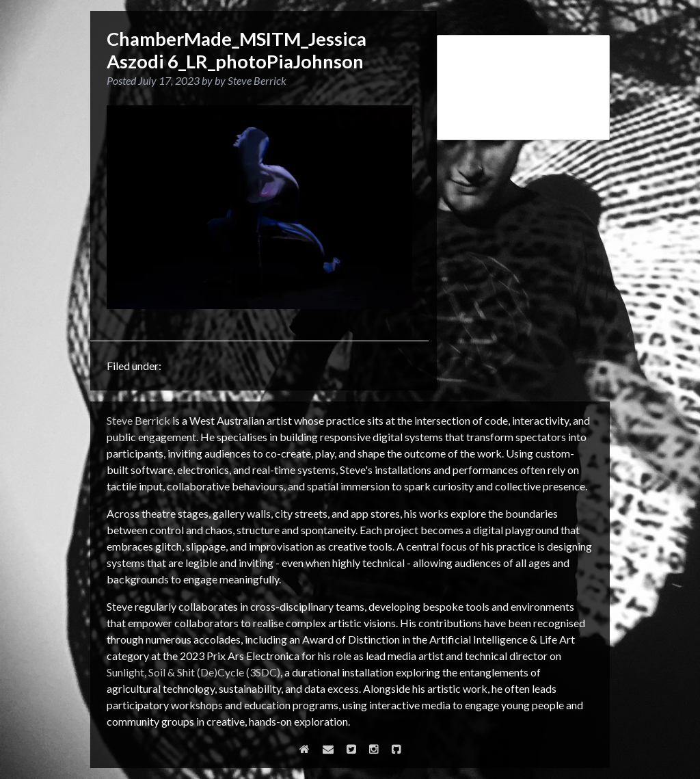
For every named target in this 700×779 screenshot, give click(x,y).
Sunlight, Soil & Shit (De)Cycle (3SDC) (193, 672)
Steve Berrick (138, 420)
